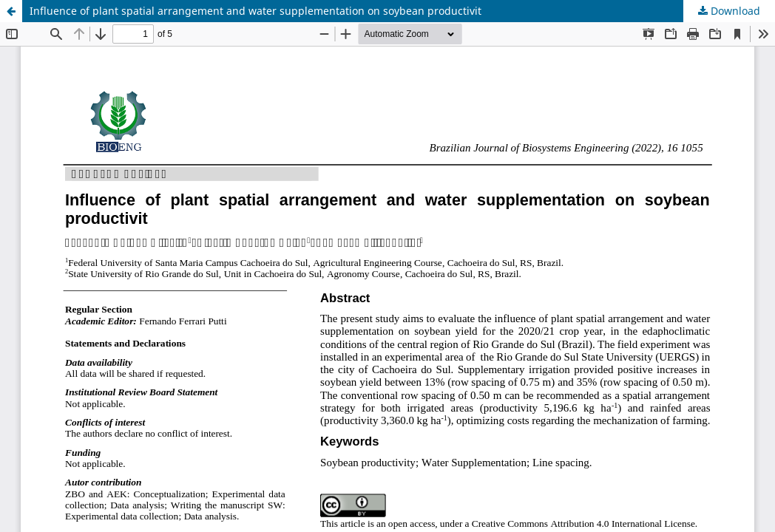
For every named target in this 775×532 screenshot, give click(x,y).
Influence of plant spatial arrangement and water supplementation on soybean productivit (255, 11)
